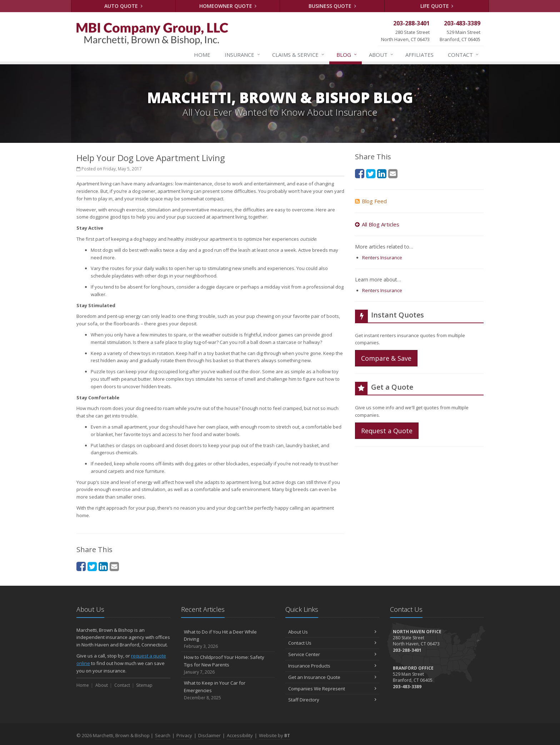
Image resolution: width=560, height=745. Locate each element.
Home (202, 55)
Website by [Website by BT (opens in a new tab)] (274, 735)
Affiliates (419, 55)
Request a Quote (387, 431)
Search (163, 735)
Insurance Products (332, 666)
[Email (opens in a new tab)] (114, 566)
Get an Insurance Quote (332, 677)
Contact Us (332, 643)
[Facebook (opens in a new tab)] (81, 566)
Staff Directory (332, 700)
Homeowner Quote (228, 6)
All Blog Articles (377, 224)
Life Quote (437, 6)
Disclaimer (209, 735)
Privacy (184, 735)
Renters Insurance (382, 257)
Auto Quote (123, 6)
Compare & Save (386, 358)
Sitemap (144, 685)
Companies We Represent (332, 689)
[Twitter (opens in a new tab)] (92, 566)
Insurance (243, 55)
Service (299, 55)
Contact (464, 55)
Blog (347, 55)
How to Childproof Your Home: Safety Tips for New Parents (228, 665)
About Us (332, 632)
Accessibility (240, 735)
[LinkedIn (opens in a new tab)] (103, 566)
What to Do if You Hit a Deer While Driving (228, 639)
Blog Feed (371, 201)
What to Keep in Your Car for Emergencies (228, 690)
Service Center (332, 654)
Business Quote (332, 6)
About (381, 55)
